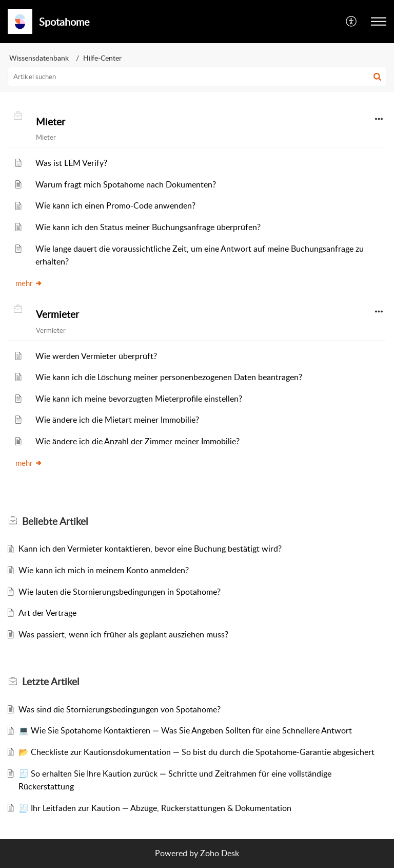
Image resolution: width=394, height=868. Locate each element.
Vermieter (57, 314)
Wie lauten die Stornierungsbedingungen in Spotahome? (120, 592)
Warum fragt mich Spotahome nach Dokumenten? (126, 184)
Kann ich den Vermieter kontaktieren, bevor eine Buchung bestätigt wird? (150, 549)
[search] (197, 77)
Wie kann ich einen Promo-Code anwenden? (115, 205)
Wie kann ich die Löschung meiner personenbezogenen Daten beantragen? (169, 377)
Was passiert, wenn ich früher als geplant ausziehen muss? (123, 634)
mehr (29, 283)
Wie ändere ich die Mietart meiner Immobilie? (117, 420)
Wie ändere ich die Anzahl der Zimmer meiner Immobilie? (137, 441)
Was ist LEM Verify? (71, 163)
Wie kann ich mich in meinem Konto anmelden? (104, 570)
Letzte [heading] (51, 682)
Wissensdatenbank (39, 58)
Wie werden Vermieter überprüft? (96, 356)
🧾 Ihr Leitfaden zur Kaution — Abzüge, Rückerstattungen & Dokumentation (155, 808)
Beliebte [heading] (55, 521)
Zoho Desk (220, 853)
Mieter (51, 122)
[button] (352, 22)
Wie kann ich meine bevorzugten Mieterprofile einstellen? (139, 399)
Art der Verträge (47, 613)
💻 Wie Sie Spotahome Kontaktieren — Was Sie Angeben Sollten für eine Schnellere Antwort (185, 730)
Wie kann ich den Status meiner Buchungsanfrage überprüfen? (148, 227)
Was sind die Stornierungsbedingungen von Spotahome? (120, 709)
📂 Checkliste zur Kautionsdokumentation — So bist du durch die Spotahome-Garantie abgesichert (196, 752)
